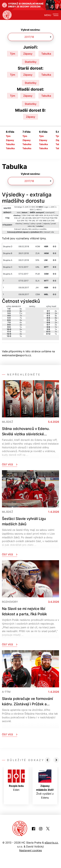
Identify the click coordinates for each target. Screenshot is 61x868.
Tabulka (46, 54)
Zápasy (28, 54)
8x (56, 316)
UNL (34, 221)
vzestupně (50, 213)
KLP (52, 215)
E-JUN (25, 207)
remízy (26, 224)
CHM (28, 215)
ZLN (49, 221)
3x (21, 320)
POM (52, 218)
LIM (26, 218)
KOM (56, 215)
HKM (41, 215)
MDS (35, 218)
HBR (37, 215)
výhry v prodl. (36, 224)
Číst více (10, 464)
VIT (37, 221)
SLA (19, 221)
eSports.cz (51, 843)
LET (20, 218)
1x (21, 327)
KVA (16, 218)
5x (56, 320)
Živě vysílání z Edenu (45, 784)
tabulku (25, 229)
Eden (16, 780)
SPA (22, 221)
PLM (47, 218)
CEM (24, 215)
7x (21, 316)
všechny (19, 224)
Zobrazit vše (49, 232)
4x (21, 309)
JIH (45, 215)
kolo (19, 213)
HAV (33, 215)
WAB (45, 221)
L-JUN (51, 207)
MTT (39, 218)
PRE (56, 218)
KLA (48, 215)
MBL (30, 218)
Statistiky (31, 62)
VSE (41, 221)
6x (21, 311)
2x (21, 325)
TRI (30, 221)
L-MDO (38, 210)
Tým (13, 54)
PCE (43, 218)
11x (21, 313)
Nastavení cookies (30, 850)
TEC (26, 221)
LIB (23, 218)
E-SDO (32, 207)
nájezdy (47, 224)
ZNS (53, 221)
